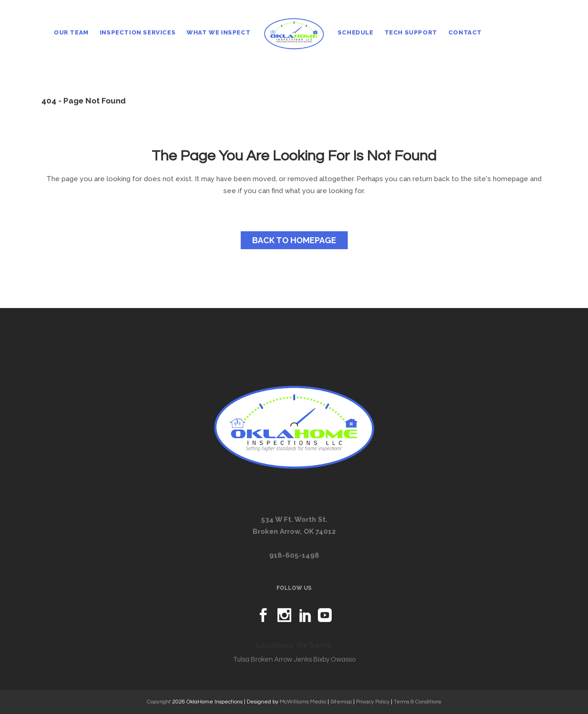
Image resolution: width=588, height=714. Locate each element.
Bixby (321, 660)
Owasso (343, 660)
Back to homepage (294, 240)
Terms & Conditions (417, 702)
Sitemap (341, 702)
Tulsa (241, 660)
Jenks (303, 660)
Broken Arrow (271, 660)
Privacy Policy (373, 702)
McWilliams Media (303, 702)
